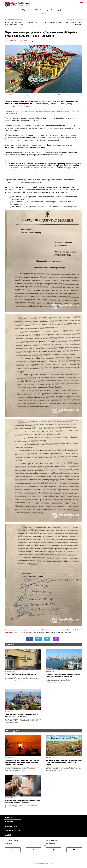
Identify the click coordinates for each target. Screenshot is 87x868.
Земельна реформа (58, 10)
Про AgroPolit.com (11, 840)
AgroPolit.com (23, 106)
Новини (9, 817)
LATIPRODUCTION (51, 840)
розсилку (29, 632)
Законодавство (13, 831)
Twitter (77, 630)
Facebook (71, 630)
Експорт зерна (45, 10)
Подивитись (11, 826)
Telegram (8, 632)
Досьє (8, 835)
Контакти (8, 843)
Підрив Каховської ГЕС (30, 10)
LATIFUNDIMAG (51, 843)
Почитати (10, 822)
